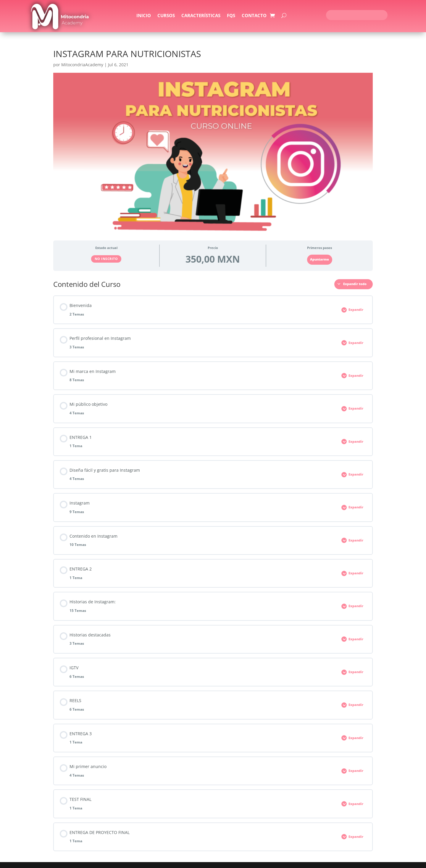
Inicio (144, 16)
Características (201, 16)
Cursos (166, 16)
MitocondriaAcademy (82, 65)
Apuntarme (319, 259)
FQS (231, 16)
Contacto (254, 16)
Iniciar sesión (343, 15)
